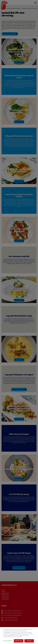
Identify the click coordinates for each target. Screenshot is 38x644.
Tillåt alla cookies (19, 641)
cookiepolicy (7, 632)
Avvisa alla (29, 641)
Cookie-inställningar (8, 641)
